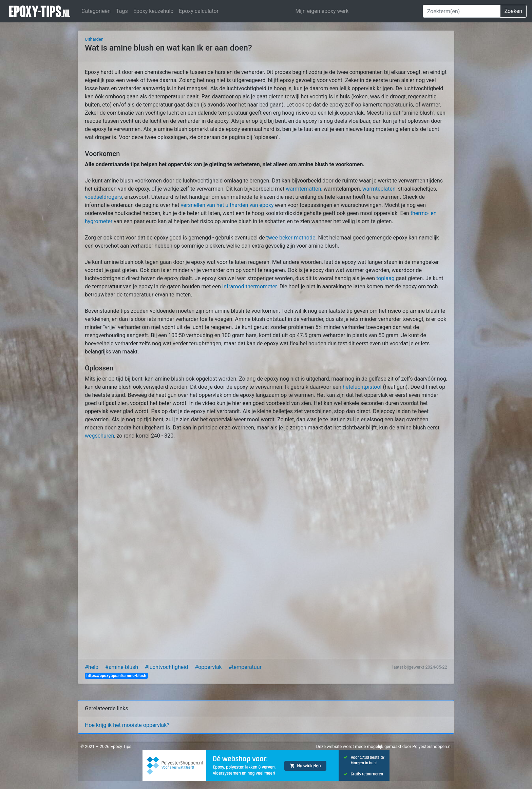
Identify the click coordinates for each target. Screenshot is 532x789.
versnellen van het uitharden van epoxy (227, 205)
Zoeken (513, 11)
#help (92, 667)
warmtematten (303, 189)
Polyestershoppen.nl (432, 746)
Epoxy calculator (199, 11)
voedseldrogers (103, 197)
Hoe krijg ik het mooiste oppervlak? (127, 725)
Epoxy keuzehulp (154, 11)
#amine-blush (122, 667)
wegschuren (99, 436)
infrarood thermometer (249, 286)
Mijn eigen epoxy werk (322, 11)
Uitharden (94, 39)
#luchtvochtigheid (166, 667)
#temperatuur (245, 667)
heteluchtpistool (362, 387)
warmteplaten (379, 189)
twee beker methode (291, 238)
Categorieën (96, 11)
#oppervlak (208, 667)
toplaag (385, 278)
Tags (122, 11)
